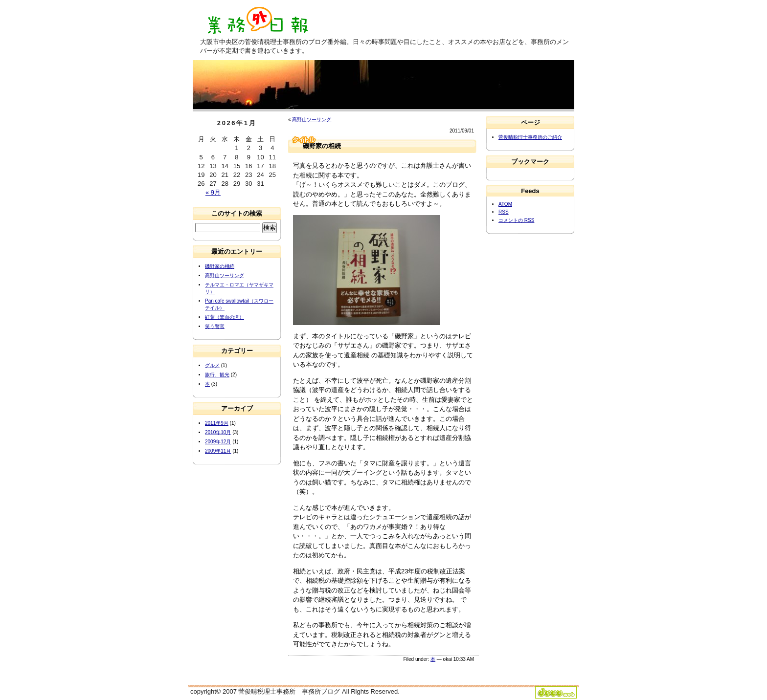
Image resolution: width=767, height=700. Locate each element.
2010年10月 (218, 432)
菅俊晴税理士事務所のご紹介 (530, 137)
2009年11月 (218, 451)
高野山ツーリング (312, 120)
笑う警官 (215, 326)
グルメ (212, 365)
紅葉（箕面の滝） (225, 317)
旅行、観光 (217, 375)
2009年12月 (218, 442)
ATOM (505, 204)
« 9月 (213, 192)
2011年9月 (217, 423)
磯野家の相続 (220, 266)
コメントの (516, 220)
